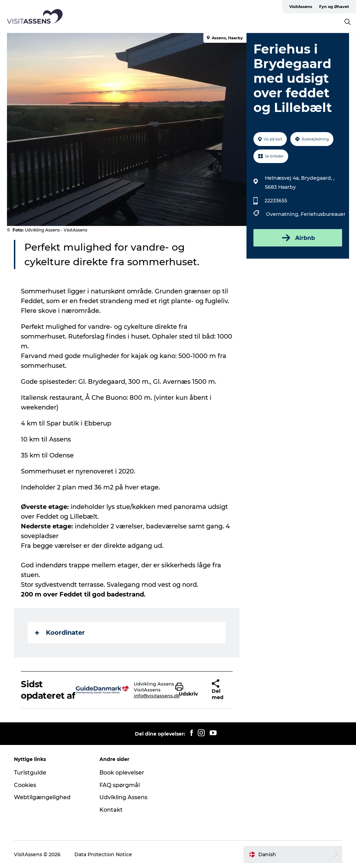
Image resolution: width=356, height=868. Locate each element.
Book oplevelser (122, 773)
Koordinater (60, 633)
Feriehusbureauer (323, 214)
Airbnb (298, 238)
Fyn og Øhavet (334, 7)
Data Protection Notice (103, 854)
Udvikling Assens (123, 797)
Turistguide (30, 773)
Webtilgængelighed (42, 797)
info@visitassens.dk (157, 696)
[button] (188, 690)
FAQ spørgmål (120, 785)
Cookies (25, 785)
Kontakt (111, 810)
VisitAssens (301, 7)
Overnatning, (283, 214)
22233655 (276, 201)
